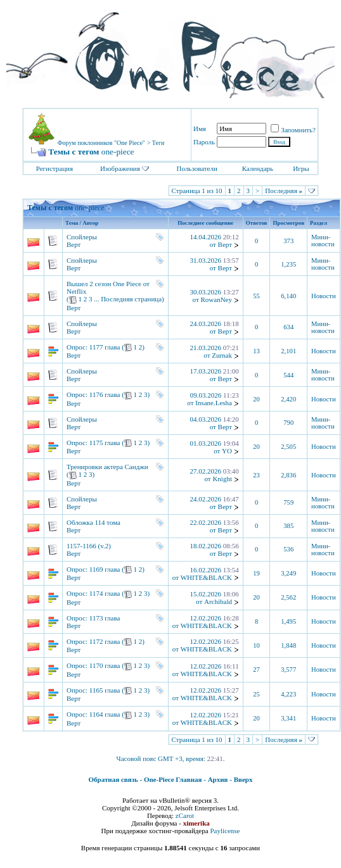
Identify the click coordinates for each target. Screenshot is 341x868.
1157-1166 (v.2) (89, 546)
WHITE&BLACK (206, 577)
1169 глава (105, 569)
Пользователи (197, 168)
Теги (158, 143)
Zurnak (222, 355)
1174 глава (105, 593)
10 (256, 645)
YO (227, 451)
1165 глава (105, 690)
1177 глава (105, 347)
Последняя (284, 191)
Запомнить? (293, 130)
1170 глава (105, 665)
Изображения (120, 168)
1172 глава (105, 641)
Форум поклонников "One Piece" (101, 143)
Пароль (204, 142)
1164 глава (105, 714)
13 (256, 351)
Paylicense (225, 831)
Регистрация (55, 168)
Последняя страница (131, 299)
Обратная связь (113, 779)
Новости (324, 296)
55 (256, 296)
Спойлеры (82, 237)
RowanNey (216, 299)
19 (256, 573)
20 (256, 399)
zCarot (185, 815)
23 (256, 475)
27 (256, 670)
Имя (200, 129)
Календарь (258, 168)
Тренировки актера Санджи (107, 467)
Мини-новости (323, 241)
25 (256, 694)
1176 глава (105, 394)
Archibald (218, 601)
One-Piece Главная (173, 779)
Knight (222, 479)
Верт (74, 244)
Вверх (243, 779)
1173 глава (105, 618)
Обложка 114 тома (93, 522)
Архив (218, 779)
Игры (301, 168)
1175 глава (105, 443)
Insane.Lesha (214, 403)
